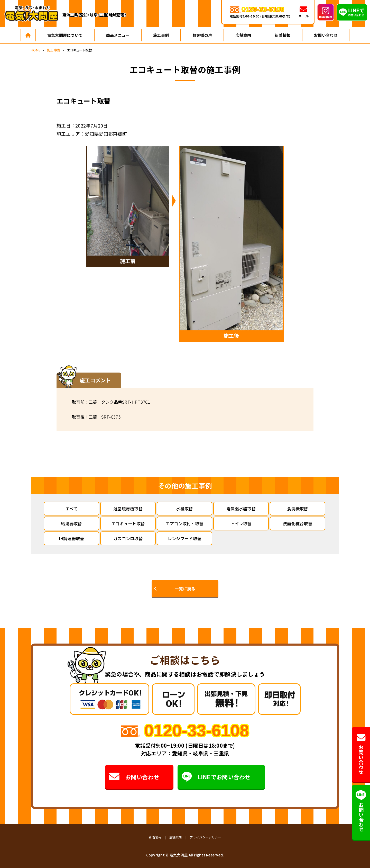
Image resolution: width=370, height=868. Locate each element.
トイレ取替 (241, 523)
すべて (72, 509)
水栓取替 (184, 509)
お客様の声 (202, 35)
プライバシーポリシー (205, 837)
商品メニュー (118, 35)
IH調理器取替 (72, 538)
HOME (36, 50)
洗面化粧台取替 (298, 523)
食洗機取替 (297, 509)
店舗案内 (243, 35)
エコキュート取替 (128, 523)
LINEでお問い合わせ (216, 777)
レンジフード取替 (184, 538)
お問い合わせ (326, 35)
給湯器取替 (71, 523)
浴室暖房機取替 (128, 509)
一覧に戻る (185, 589)
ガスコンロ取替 (128, 538)
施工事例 (161, 35)
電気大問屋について (65, 35)
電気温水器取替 (241, 509)
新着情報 (283, 35)
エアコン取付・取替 (184, 523)
